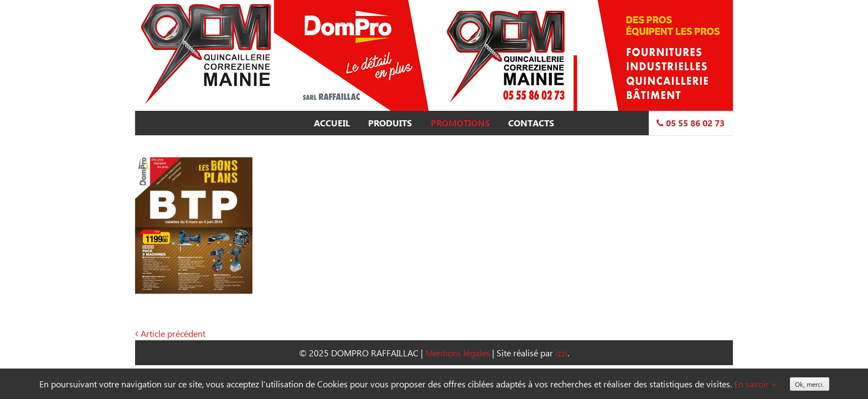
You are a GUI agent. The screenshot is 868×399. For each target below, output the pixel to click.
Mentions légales (458, 353)
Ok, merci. (810, 384)
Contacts (531, 123)
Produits (390, 123)
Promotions (460, 123)
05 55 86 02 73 (691, 123)
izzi (561, 353)
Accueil (332, 123)
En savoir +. (756, 384)
